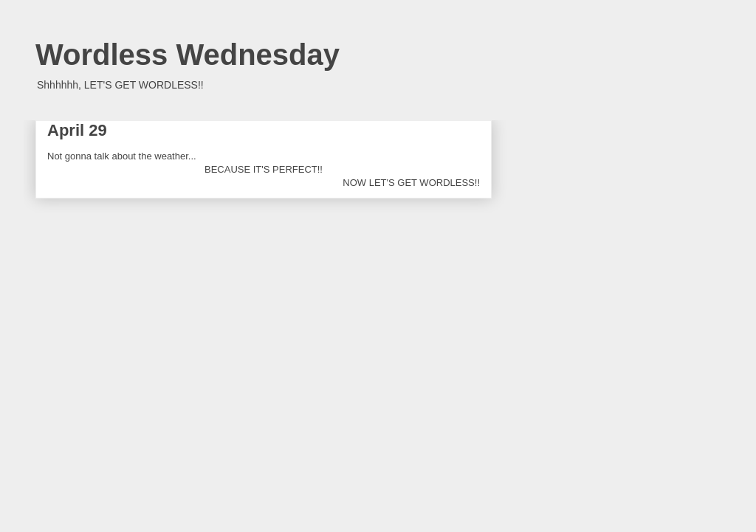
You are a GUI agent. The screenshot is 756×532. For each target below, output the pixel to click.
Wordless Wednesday (188, 55)
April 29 (77, 130)
